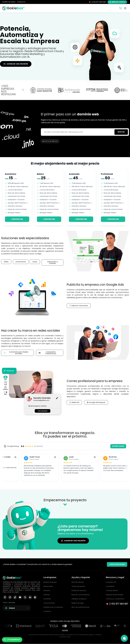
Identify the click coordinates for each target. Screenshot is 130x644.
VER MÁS (65, 630)
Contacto (47, 611)
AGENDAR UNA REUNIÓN (16, 64)
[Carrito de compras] (120, 8)
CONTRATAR (17, 219)
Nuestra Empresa (50, 582)
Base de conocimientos (81, 595)
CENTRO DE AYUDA (9, 2)
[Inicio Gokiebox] (13, 8)
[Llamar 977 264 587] (97, 2)
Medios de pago (78, 603)
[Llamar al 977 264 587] (117, 604)
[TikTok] (15, 597)
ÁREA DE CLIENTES (117, 2)
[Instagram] (10, 597)
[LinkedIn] (30, 597)
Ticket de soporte (78, 586)
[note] (28, 203)
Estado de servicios (79, 590)
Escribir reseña (118, 446)
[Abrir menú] (125, 8)
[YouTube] (20, 597)
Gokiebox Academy (79, 599)
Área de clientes (78, 582)
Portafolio (47, 599)
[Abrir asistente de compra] (12, 640)
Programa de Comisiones (53, 607)
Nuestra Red (48, 586)
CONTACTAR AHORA (117, 564)
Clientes (47, 595)
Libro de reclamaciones (80, 607)
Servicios (47, 590)
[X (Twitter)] (25, 597)
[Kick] (35, 597)
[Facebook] (5, 597)
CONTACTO (21, 2)
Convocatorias (49, 603)
